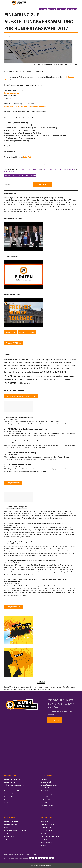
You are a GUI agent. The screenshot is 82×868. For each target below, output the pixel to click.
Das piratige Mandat (47, 806)
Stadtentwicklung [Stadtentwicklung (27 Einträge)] (51, 376)
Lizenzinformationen (44, 689)
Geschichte (8, 803)
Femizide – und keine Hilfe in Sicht (19, 464)
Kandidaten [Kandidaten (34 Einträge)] (30, 368)
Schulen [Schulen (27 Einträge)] (38, 376)
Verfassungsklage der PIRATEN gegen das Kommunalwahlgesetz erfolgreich (30, 198)
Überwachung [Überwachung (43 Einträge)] (25, 383)
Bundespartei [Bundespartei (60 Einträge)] (33, 359)
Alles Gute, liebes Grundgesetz (16, 507)
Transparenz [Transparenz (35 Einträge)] (31, 380)
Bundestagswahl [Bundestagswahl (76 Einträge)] (46, 359)
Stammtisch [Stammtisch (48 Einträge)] (9, 380)
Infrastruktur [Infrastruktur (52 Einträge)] (21, 368)
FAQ (42, 809)
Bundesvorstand (9, 800)
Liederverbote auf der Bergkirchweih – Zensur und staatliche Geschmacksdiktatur (36, 523)
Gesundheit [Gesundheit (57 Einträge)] (60, 365)
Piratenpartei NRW (10, 782)
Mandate (7, 827)
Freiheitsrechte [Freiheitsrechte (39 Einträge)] (40, 365)
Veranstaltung (72, 9)
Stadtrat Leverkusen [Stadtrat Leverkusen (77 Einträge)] (65, 376)
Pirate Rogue (29, 855)
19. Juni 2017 (9, 37)
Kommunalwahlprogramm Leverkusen (16, 830)
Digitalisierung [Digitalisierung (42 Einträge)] (47, 363)
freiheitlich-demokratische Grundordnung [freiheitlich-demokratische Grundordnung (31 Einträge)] (23, 365)
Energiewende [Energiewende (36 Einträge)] (67, 363)
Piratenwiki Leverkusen (11, 824)
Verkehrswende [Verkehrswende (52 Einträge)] (64, 380)
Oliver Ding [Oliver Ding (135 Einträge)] (59, 372)
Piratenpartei (61, 9)
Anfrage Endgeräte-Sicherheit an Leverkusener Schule (50, 200)
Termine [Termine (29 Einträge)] (25, 380)
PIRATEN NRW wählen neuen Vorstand (43, 207)
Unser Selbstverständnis (48, 803)
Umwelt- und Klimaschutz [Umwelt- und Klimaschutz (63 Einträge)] (46, 380)
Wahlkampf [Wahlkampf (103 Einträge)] (10, 383)
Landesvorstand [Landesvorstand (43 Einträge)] (23, 372)
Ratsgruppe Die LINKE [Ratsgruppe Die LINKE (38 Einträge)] (29, 376)
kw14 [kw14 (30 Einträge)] (16, 372)
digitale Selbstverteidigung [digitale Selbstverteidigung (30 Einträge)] (35, 363)
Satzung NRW (8, 797)
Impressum (44, 821)
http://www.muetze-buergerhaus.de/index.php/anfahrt (26, 106)
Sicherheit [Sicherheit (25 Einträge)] (43, 376)
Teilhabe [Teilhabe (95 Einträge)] (18, 379)
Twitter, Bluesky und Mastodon (50, 836)
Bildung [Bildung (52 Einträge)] (19, 360)
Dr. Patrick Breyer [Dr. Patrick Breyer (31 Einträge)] (57, 363)
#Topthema (43, 9)
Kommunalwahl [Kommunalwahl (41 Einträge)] (9, 372)
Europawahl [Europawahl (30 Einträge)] (7, 366)
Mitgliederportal (46, 782)
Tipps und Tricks (46, 797)
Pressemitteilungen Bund (12, 788)
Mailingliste (44, 833)
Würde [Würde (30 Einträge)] (18, 383)
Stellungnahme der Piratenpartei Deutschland (24, 542)
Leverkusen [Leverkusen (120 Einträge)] (46, 372)
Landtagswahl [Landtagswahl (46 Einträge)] (34, 372)
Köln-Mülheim (70, 169)
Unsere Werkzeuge (47, 794)
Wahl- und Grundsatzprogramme (14, 785)
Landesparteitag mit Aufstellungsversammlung (24, 441)
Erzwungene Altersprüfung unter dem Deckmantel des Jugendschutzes (32, 561)
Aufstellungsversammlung (29, 169)
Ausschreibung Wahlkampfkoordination (19, 417)
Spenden (55, 720)
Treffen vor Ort (45, 800)
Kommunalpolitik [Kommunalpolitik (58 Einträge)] (62, 368)
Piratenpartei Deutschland (12, 779)
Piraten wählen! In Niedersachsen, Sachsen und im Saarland (53, 209)
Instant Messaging (46, 842)
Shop (6, 839)
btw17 (45, 169)
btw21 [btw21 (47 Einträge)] (25, 360)
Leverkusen (52, 9)
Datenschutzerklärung (48, 824)
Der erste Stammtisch (47, 791)
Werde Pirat (45, 779)
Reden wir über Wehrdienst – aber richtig (22, 453)
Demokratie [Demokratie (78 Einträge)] (21, 362)
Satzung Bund (9, 794)
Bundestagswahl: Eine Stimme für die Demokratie (22, 211)
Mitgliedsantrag (9, 836)
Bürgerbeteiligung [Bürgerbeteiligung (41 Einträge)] (60, 360)
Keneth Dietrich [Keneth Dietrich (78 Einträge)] (41, 368)
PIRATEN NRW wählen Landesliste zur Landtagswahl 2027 (27, 429)
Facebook (44, 839)
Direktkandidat (56, 169)
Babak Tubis (28, 157)
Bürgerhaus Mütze (12, 93)
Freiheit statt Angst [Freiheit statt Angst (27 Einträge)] (50, 366)
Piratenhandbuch (46, 788)
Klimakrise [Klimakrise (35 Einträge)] (52, 368)
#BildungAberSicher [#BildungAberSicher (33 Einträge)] (10, 360)
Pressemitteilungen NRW (12, 791)
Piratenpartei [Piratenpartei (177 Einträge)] (13, 376)
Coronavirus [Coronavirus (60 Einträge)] (71, 359)
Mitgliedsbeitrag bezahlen (49, 785)
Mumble (43, 845)
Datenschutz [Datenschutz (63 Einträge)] (10, 362)
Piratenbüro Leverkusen (12, 821)
